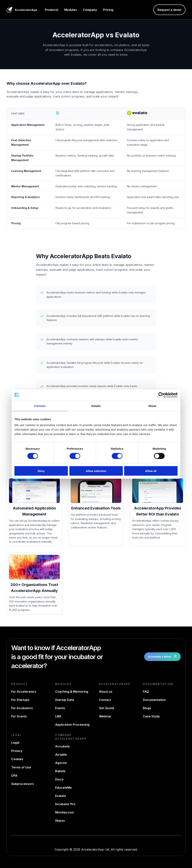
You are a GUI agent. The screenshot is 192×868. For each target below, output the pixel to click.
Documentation (154, 700)
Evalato (61, 796)
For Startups (20, 700)
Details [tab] (96, 406)
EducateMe (63, 788)
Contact (105, 700)
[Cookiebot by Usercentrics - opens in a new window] (161, 395)
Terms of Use (21, 767)
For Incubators (22, 708)
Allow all (151, 471)
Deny (41, 471)
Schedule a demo (163, 657)
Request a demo (169, 10)
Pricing (108, 10)
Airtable (61, 755)
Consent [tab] (40, 406)
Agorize (61, 763)
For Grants (19, 716)
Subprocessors (23, 784)
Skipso (60, 821)
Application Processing (72, 725)
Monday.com (64, 812)
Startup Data (65, 700)
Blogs (147, 708)
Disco (59, 779)
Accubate (62, 746)
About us (106, 692)
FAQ (146, 692)
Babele (60, 771)
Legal (15, 743)
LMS (58, 716)
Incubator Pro (65, 804)
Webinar (105, 716)
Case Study (151, 716)
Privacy (17, 751)
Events (60, 708)
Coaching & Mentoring (72, 692)
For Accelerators (24, 692)
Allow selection (96, 471)
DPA (14, 776)
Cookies (17, 759)
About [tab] (152, 406)
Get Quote (107, 708)
